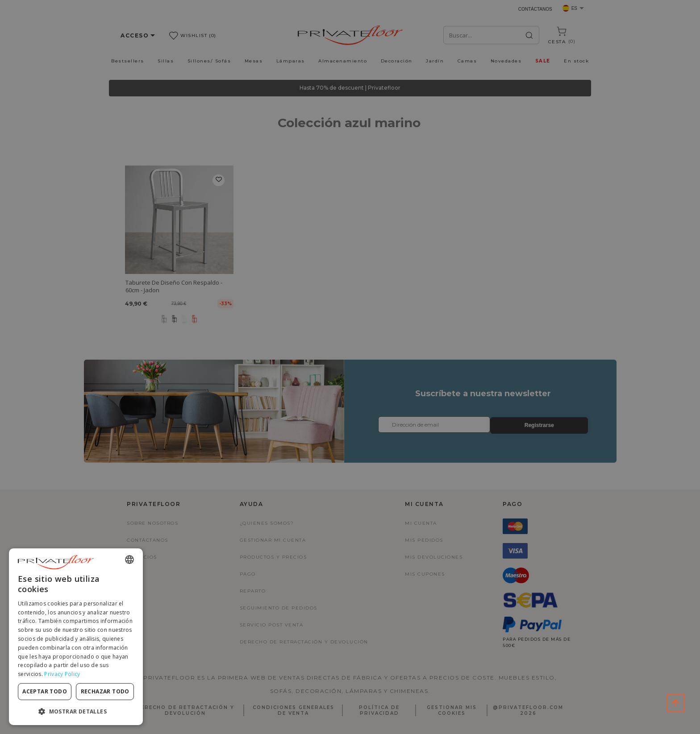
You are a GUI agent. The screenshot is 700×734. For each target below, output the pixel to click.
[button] (76, 711)
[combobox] (129, 560)
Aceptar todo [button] (45, 691)
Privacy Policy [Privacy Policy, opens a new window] (62, 674)
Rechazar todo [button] (105, 691)
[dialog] (76, 637)
